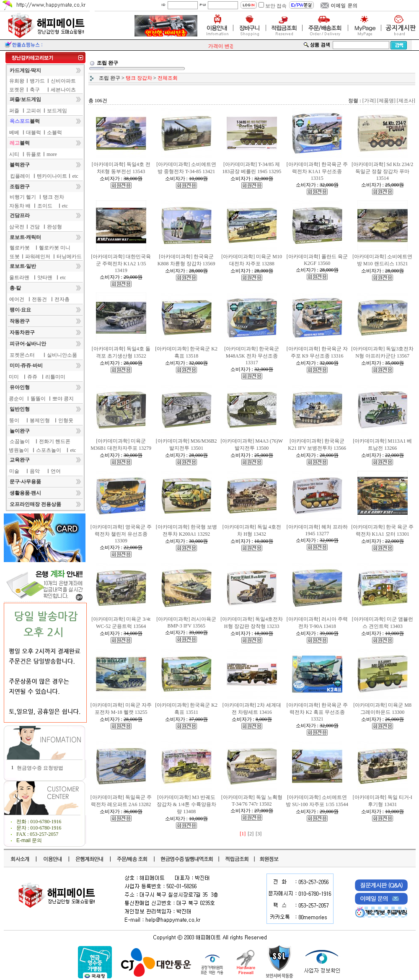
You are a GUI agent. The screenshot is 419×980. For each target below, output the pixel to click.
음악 (35, 471)
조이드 (45, 206)
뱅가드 (37, 81)
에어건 (17, 299)
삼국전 (17, 227)
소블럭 (54, 132)
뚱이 (14, 420)
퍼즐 (14, 111)
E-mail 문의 (29, 840)
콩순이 (16, 399)
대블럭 (34, 132)
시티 (14, 154)
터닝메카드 (69, 257)
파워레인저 (38, 257)
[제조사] (406, 101)
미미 (14, 377)
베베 (14, 132)
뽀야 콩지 (63, 399)
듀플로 (34, 154)
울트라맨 (19, 277)
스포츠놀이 (49, 450)
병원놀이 (19, 450)
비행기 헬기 (23, 197)
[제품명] (386, 101)
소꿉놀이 (20, 441)
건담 (35, 227)
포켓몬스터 (22, 355)
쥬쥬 (32, 377)
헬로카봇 (20, 248)
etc (75, 176)
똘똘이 (38, 399)
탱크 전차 (53, 197)
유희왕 (17, 81)
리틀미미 (55, 377)
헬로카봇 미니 (55, 248)
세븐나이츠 (63, 90)
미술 (14, 471)
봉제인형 (40, 420)
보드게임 (57, 111)
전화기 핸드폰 (55, 441)
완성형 (54, 227)
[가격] (369, 101)
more (52, 154)
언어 (56, 471)
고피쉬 (34, 111)
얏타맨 (45, 277)
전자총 (62, 299)
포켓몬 (17, 90)
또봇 (15, 257)
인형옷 (66, 420)
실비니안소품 (62, 355)
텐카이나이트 (52, 176)
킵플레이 (20, 176)
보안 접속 (276, 6)
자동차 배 (20, 206)
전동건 (39, 299)
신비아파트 (63, 81)
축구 (35, 90)
